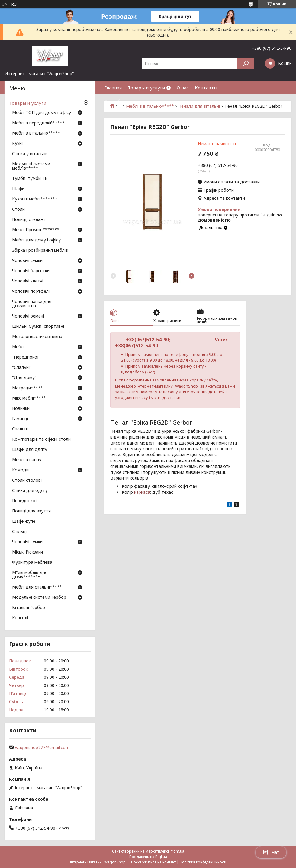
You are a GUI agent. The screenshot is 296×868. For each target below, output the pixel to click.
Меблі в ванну (27, 460)
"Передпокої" (26, 357)
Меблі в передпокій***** (38, 123)
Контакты (206, 88)
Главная (113, 88)
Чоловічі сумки (27, 261)
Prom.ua (177, 851)
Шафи (18, 189)
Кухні (17, 144)
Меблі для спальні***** (37, 587)
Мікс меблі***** (29, 398)
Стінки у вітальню (30, 154)
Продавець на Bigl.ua (148, 857)
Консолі (20, 618)
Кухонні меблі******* (35, 199)
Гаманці (20, 419)
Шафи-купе (24, 522)
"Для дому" (24, 378)
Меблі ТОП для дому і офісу (42, 113)
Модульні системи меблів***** (31, 166)
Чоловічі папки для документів (32, 304)
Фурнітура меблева (32, 563)
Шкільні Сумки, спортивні (38, 327)
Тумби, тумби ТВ (30, 179)
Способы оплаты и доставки (136, 101)
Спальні (20, 429)
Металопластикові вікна (37, 337)
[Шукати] (246, 64)
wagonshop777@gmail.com (42, 748)
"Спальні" (22, 368)
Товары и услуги (146, 88)
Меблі (18, 347)
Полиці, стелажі (28, 220)
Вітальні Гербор (29, 608)
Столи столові (27, 480)
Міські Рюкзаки (27, 552)
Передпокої (24, 501)
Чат (271, 852)
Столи (18, 209)
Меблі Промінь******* (36, 230)
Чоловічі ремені (28, 316)
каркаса (142, 492)
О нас (183, 88)
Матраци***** (27, 388)
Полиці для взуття (31, 511)
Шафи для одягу (30, 450)
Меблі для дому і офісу (36, 240)
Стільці (19, 532)
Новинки (21, 409)
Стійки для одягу (30, 491)
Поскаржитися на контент (153, 862)
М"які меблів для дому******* (30, 575)
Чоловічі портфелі (31, 292)
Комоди (20, 470)
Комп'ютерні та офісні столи (41, 439)
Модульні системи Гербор (39, 598)
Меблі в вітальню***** (36, 133)
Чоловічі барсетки (31, 271)
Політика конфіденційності (203, 862)
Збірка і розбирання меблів (40, 251)
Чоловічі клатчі (28, 281)
